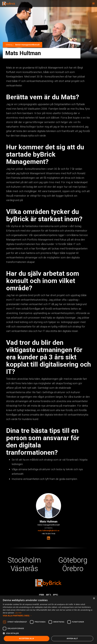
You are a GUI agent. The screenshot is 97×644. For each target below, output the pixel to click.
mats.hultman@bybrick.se (49, 531)
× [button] (94, 598)
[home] (8, 3)
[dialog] (48, 620)
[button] (93, 4)
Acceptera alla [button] (27, 638)
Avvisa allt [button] (72, 638)
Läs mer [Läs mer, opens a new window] (18, 613)
